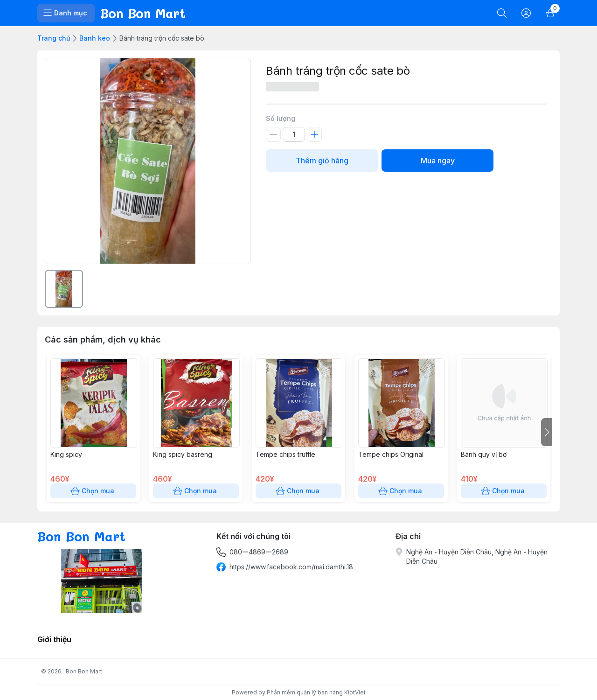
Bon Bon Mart (84, 671)
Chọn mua (93, 491)
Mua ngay (437, 161)
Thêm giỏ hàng (322, 161)
